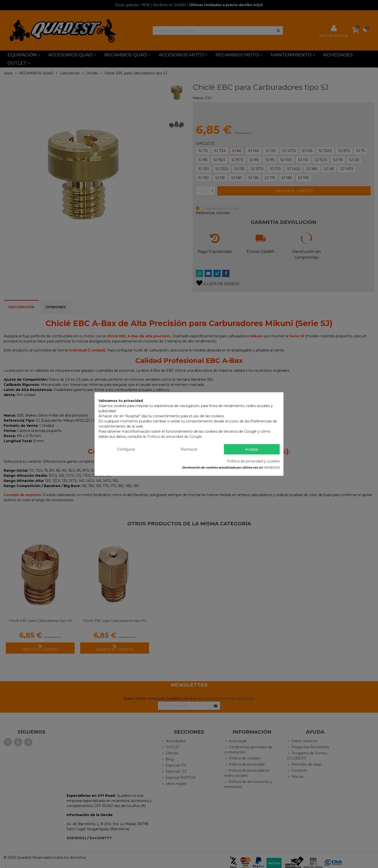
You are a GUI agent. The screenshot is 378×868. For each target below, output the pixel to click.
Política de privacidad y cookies (253, 461)
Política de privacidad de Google (175, 437)
